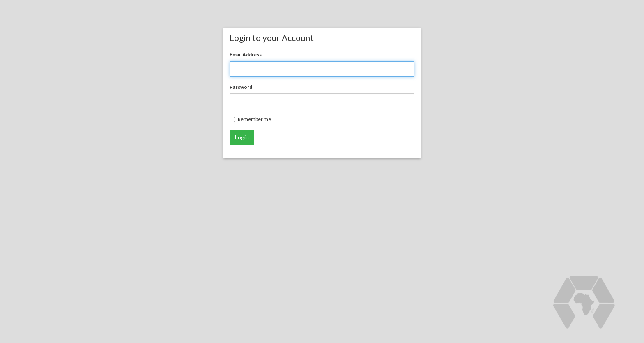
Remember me (250, 119)
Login (242, 137)
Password (241, 87)
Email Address (246, 54)
